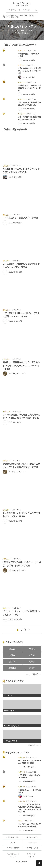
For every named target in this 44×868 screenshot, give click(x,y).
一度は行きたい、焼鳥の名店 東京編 (20, 218)
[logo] (22, 3)
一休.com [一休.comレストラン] (12, 842)
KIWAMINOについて (13, 854)
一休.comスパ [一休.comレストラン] (32, 842)
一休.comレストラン (12, 837)
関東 (26, 16)
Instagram (13, 857)
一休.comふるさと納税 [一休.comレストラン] (12, 848)
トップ (5, 16)
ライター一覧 (31, 854)
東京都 (31, 16)
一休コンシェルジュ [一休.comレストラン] (32, 837)
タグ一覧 (11, 16)
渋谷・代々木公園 (8, 17)
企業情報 (31, 857)
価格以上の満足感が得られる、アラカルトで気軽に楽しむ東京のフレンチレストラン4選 (21, 366)
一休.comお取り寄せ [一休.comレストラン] (32, 848)
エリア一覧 (19, 16)
